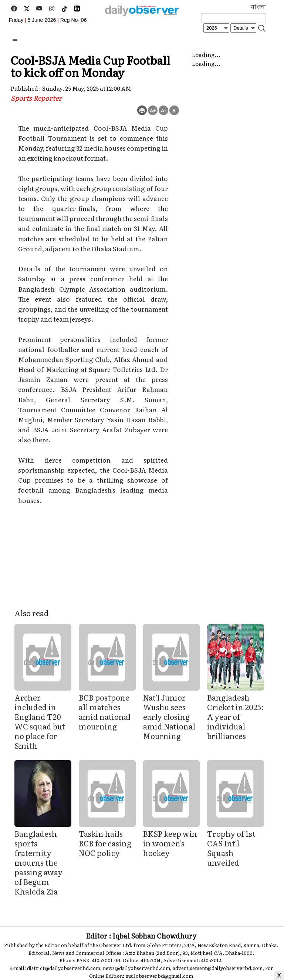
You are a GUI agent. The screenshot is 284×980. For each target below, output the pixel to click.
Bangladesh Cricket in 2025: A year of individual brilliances (235, 716)
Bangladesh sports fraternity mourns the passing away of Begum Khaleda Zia (38, 862)
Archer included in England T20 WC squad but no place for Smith (40, 721)
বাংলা (258, 7)
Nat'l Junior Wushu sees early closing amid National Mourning (169, 716)
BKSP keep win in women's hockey (170, 843)
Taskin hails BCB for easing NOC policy (105, 843)
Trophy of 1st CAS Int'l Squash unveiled (231, 848)
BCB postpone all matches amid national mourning (105, 712)
